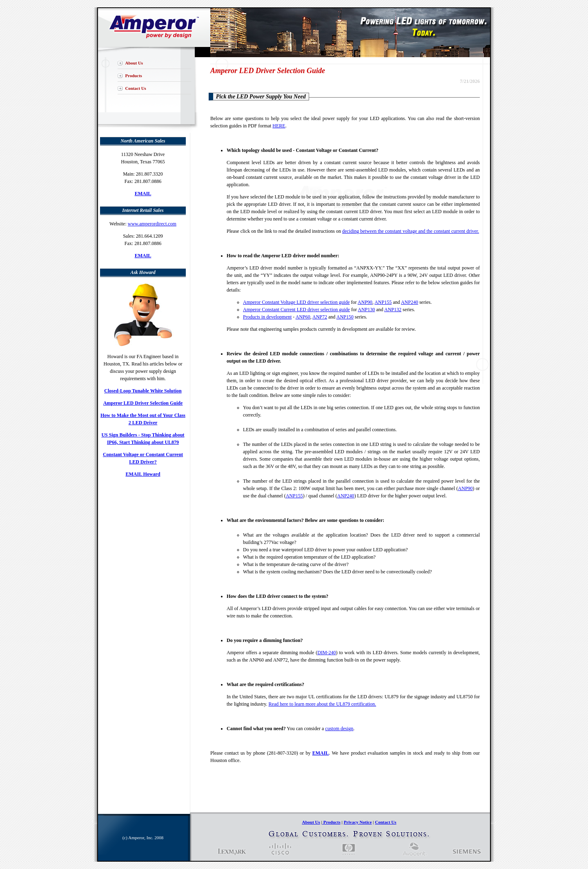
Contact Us (136, 88)
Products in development (267, 317)
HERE (279, 126)
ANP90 (365, 302)
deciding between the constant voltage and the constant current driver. (411, 231)
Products (134, 76)
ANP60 (303, 317)
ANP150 (345, 317)
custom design (339, 729)
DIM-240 (326, 653)
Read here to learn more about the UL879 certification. (323, 704)
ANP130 (366, 310)
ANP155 (383, 302)
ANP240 (410, 302)
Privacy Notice (358, 822)
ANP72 (320, 317)
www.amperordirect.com (152, 224)
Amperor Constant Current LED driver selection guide (296, 310)
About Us (134, 63)
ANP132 (393, 310)
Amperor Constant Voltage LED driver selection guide (296, 302)
